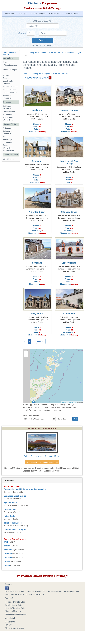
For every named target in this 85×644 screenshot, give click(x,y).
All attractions (8, 62)
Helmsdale (9, 550)
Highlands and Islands (9, 53)
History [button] (23, 14)
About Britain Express (14, 628)
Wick (6, 542)
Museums (7, 95)
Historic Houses (9, 89)
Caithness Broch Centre (15, 496)
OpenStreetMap (72, 402)
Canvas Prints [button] (56, 14)
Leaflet (64, 402)
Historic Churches (10, 87)
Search (42, 40)
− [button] (26, 355)
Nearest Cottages (74, 53)
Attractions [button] (10, 14)
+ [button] (26, 352)
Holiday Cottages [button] (38, 14)
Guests (22, 33)
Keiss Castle (10, 516)
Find (25, 419)
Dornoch (8, 554)
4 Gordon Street (37, 212)
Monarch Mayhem (13, 611)
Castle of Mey (10, 509)
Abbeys (6, 75)
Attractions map (10, 65)
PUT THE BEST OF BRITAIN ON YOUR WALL (42, 462)
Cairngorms (8, 131)
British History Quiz (13, 605)
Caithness (7, 106)
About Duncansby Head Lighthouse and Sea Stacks (45, 74)
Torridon (6, 145)
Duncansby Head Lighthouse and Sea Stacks (44, 53)
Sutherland (7, 114)
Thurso (7, 546)
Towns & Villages (10, 70)
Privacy (8, 625)
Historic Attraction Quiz (15, 608)
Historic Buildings (10, 92)
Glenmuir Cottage (69, 110)
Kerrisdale (37, 110)
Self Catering (8, 159)
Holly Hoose (37, 314)
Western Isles (8, 117)
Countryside (8, 81)
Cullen (7, 565)
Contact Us (10, 622)
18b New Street (69, 212)
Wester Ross (8, 120)
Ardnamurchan (9, 128)
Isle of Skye (8, 109)
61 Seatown (69, 314)
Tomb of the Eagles (13, 523)
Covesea (8, 558)
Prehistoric (7, 98)
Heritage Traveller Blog (15, 602)
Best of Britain (72, 14)
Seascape (37, 161)
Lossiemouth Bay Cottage (69, 162)
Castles (6, 78)
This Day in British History (16, 614)
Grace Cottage (69, 263)
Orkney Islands (9, 112)
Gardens (6, 84)
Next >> (41, 341)
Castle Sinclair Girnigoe (15, 530)
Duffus (7, 561)
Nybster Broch (11, 503)
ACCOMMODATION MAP (36, 78)
